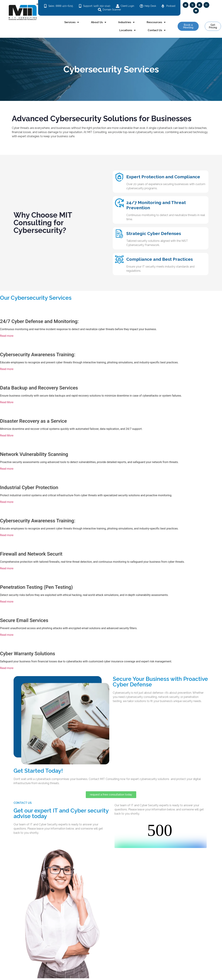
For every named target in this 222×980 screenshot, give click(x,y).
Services (72, 22)
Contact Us (157, 30)
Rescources (156, 22)
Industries (126, 22)
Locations (127, 30)
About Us (99, 22)
